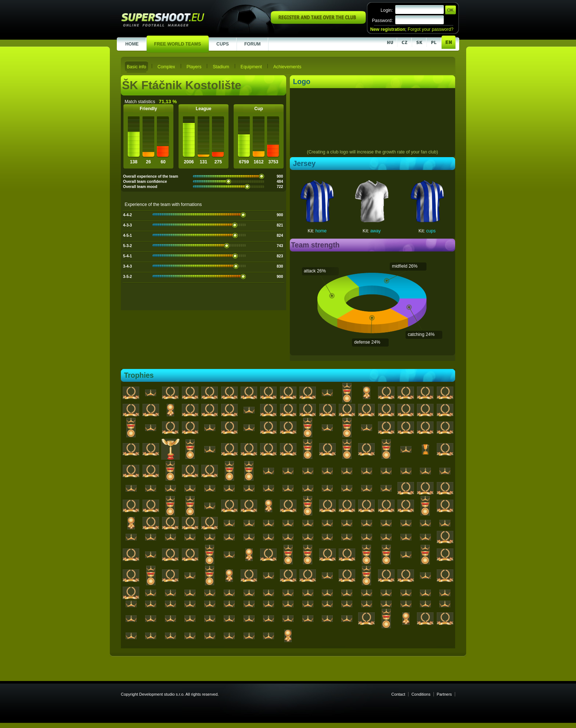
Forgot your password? (431, 29)
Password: (382, 21)
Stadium (221, 67)
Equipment (251, 67)
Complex (166, 67)
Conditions (421, 694)
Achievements (287, 67)
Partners (444, 694)
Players (194, 67)
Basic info (136, 67)
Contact (398, 694)
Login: (387, 10)
